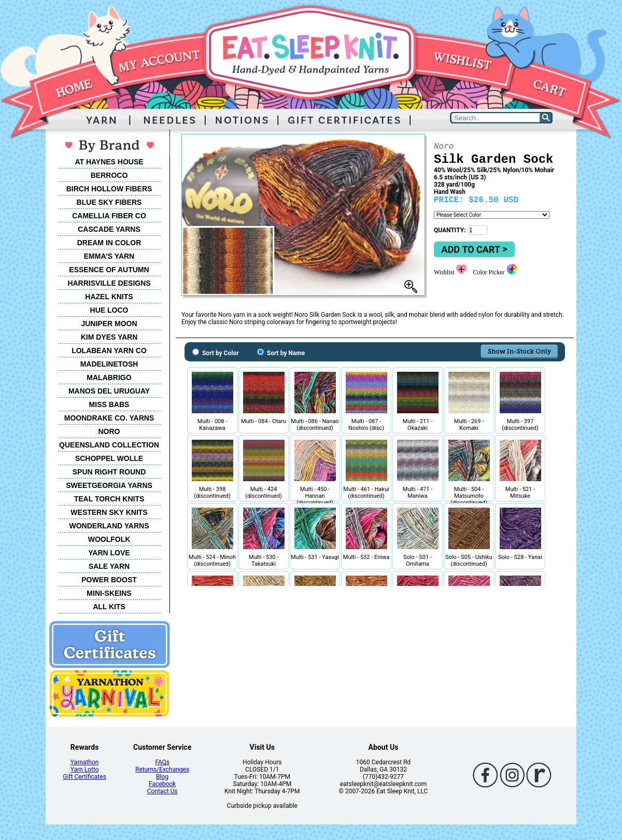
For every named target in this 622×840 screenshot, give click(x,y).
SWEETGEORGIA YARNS (109, 485)
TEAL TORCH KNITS (109, 499)
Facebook (162, 784)
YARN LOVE (109, 553)
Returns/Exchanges (162, 769)
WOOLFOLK (109, 539)
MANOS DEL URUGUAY (109, 391)
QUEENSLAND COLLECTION (109, 445)
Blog (162, 777)
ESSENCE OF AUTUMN (109, 270)
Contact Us (162, 791)
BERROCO (109, 175)
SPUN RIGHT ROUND (109, 472)
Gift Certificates (84, 777)
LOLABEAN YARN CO (109, 351)
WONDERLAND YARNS (109, 526)
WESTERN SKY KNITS (109, 512)
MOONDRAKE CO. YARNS (109, 418)
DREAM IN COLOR (109, 243)
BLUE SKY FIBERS (109, 202)
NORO (109, 431)
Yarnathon (85, 762)
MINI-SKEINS (109, 593)
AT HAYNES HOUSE (109, 162)
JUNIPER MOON (109, 324)
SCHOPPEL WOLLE (109, 458)
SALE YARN (109, 566)
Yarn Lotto (85, 769)
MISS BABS (109, 404)
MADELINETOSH (109, 364)
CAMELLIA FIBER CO (109, 216)
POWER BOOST (109, 580)
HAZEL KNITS (109, 297)
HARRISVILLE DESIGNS (109, 283)
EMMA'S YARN (109, 256)
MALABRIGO (109, 377)
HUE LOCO (109, 310)
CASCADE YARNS (109, 229)
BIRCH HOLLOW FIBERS (109, 189)
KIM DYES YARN (109, 337)
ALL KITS (109, 607)
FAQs (162, 762)
